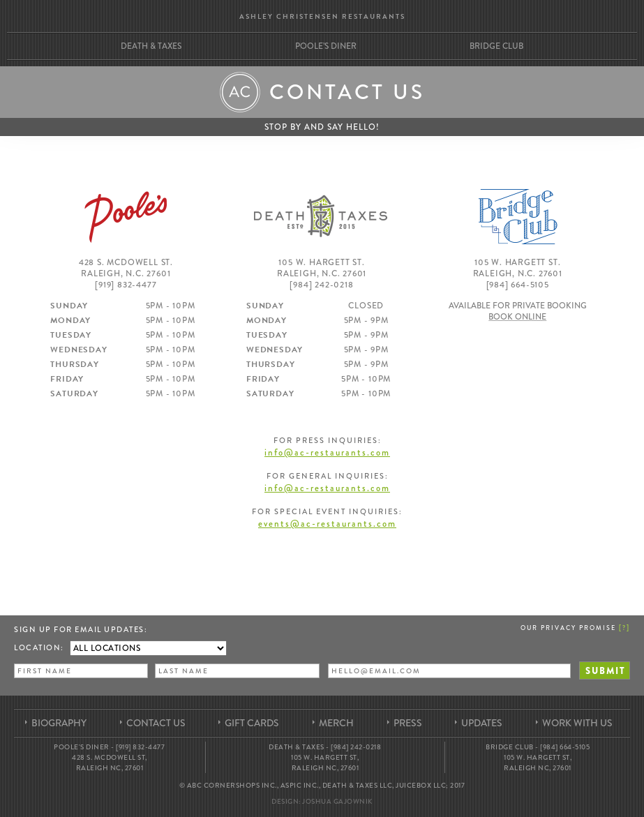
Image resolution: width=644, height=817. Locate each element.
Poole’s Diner (326, 46)
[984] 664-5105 (518, 285)
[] (624, 627)
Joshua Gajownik (337, 801)
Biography (59, 723)
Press (408, 723)
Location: (39, 647)
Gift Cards (252, 723)
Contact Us (156, 723)
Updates (482, 723)
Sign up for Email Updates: (81, 629)
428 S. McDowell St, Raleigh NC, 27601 (110, 763)
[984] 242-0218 (321, 285)
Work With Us (577, 723)
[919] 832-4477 (126, 285)
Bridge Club (496, 46)
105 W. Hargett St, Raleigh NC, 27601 (325, 763)
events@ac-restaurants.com (327, 524)
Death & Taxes (151, 46)
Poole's (126, 216)
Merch (336, 723)
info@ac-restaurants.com (327, 453)
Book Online (517, 317)
